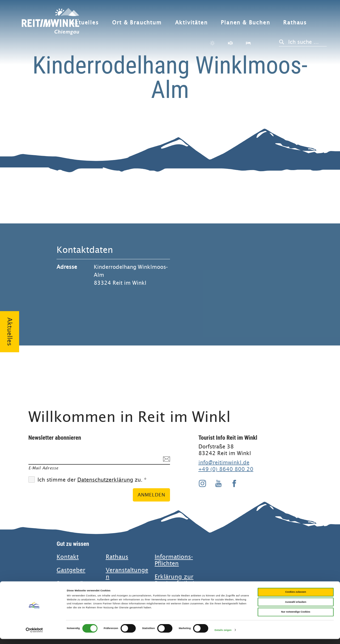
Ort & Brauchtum (137, 23)
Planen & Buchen (245, 23)
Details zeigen (223, 635)
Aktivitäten (191, 23)
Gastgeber (71, 570)
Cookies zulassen (296, 597)
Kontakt (68, 557)
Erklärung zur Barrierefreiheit (175, 580)
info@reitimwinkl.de (224, 463)
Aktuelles (85, 23)
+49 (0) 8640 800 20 (226, 469)
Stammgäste (74, 583)
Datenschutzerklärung (105, 480)
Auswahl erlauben (296, 607)
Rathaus (295, 23)
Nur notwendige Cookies (296, 617)
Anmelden (151, 495)
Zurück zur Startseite (50, 24)
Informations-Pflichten (174, 560)
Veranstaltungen (127, 573)
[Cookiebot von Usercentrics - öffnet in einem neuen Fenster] (34, 635)
